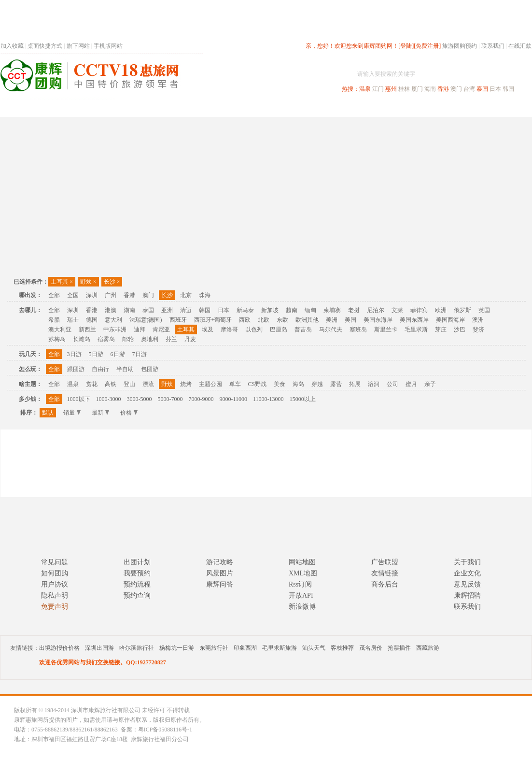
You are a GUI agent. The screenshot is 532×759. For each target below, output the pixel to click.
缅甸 (310, 310)
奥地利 (150, 339)
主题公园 (210, 384)
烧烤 (186, 384)
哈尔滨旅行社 (137, 648)
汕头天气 (314, 648)
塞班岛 (358, 329)
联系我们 (493, 46)
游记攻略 (220, 562)
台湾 (469, 89)
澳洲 (478, 320)
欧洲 (441, 310)
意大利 (113, 320)
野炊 (88, 282)
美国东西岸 (414, 320)
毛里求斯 (416, 329)
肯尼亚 (161, 329)
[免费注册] (427, 46)
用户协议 (55, 584)
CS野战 (258, 384)
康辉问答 (220, 584)
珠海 (205, 295)
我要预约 (137, 573)
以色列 (254, 329)
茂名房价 (371, 648)
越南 (292, 310)
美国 (350, 320)
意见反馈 (467, 584)
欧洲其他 (307, 320)
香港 (443, 89)
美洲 (332, 320)
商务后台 (385, 584)
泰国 (482, 89)
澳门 (456, 89)
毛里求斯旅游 (280, 648)
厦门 (417, 89)
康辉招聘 (467, 595)
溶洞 (374, 384)
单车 (235, 384)
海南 (430, 89)
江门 (378, 89)
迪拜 (140, 329)
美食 (280, 384)
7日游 (140, 354)
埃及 (208, 329)
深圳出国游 (99, 648)
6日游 (118, 354)
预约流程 (137, 584)
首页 (131, 108)
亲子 (430, 384)
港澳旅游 (341, 108)
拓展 (355, 384)
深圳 (92, 295)
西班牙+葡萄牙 (213, 320)
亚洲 (167, 310)
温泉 (365, 89)
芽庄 (441, 329)
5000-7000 (170, 399)
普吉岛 (303, 329)
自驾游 (425, 108)
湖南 (129, 310)
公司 (392, 384)
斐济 (478, 329)
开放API (301, 595)
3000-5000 (140, 399)
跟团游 (76, 369)
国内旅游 (298, 108)
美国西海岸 (450, 320)
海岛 (298, 384)
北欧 (264, 320)
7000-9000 (201, 399)
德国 (92, 320)
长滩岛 (82, 339)
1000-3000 (109, 399)
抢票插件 (399, 648)
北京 (186, 295)
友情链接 (385, 573)
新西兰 (87, 329)
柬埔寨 (332, 310)
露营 (336, 384)
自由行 (100, 369)
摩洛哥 (229, 329)
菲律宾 (419, 310)
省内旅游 (254, 108)
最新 (100, 413)
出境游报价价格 (59, 648)
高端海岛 (465, 108)
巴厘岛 (279, 329)
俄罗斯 (462, 310)
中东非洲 (115, 329)
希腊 (54, 320)
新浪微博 (302, 607)
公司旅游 (508, 108)
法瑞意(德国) (146, 320)
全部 (54, 295)
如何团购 (55, 573)
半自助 (125, 369)
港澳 (111, 310)
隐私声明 (55, 595)
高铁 (111, 384)
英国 (484, 310)
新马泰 (245, 310)
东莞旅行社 (214, 648)
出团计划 (137, 562)
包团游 (150, 369)
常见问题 (55, 562)
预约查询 (137, 595)
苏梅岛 (57, 339)
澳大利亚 (60, 329)
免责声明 (55, 607)
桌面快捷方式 (45, 46)
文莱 (397, 310)
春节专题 (168, 108)
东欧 (282, 320)
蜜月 (411, 384)
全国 (73, 295)
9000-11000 (234, 399)
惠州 (391, 89)
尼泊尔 (376, 310)
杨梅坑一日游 (177, 648)
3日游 (74, 354)
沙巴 (460, 329)
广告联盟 (385, 562)
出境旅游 (385, 108)
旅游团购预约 (460, 46)
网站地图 (302, 562)
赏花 (92, 384)
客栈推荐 (342, 648)
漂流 (148, 384)
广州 (111, 295)
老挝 (354, 310)
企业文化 (467, 573)
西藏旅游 (428, 648)
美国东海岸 (378, 320)
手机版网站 (108, 46)
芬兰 (171, 339)
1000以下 (79, 399)
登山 (129, 384)
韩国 (508, 89)
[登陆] (406, 46)
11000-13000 (268, 399)
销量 (72, 413)
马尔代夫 (331, 329)
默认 (48, 413)
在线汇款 (520, 46)
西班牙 (178, 320)
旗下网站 (78, 46)
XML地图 (303, 573)
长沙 (112, 282)
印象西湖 (245, 648)
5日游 (96, 354)
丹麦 (190, 339)
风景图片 (220, 573)
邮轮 (128, 339)
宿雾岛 (106, 339)
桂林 (404, 89)
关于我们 (467, 562)
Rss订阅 (300, 584)
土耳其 (62, 282)
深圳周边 (211, 108)
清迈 (186, 310)
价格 (129, 413)
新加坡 (270, 310)
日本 (495, 89)
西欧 (245, 320)
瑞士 (73, 320)
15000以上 (303, 399)
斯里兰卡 (386, 329)
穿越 (317, 384)
